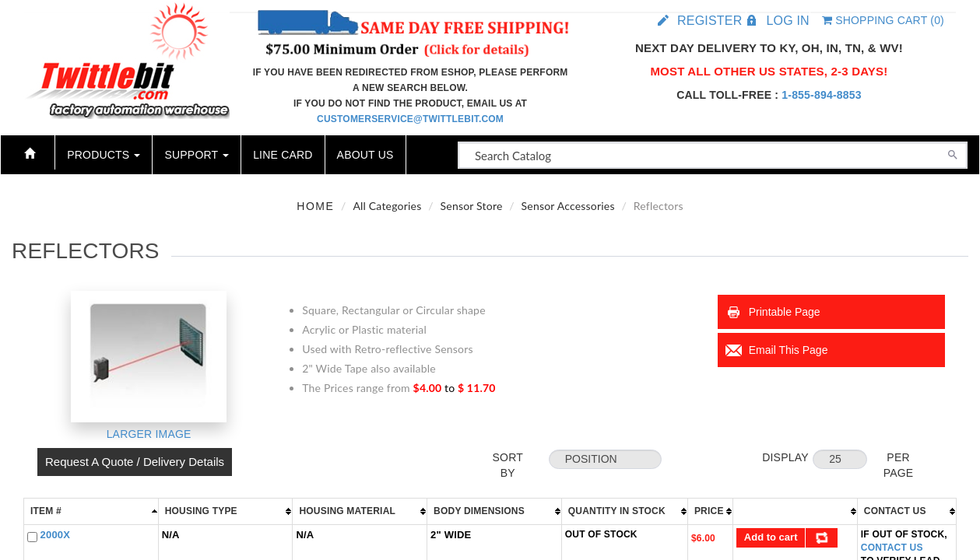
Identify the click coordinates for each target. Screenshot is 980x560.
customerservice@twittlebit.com (410, 119)
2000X (56, 535)
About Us (365, 155)
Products (104, 155)
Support (197, 155)
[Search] (953, 153)
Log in (787, 21)
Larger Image (149, 434)
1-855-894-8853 (821, 95)
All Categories (387, 206)
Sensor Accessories (568, 206)
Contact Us (892, 548)
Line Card (283, 155)
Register (710, 21)
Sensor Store (472, 206)
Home (315, 206)
